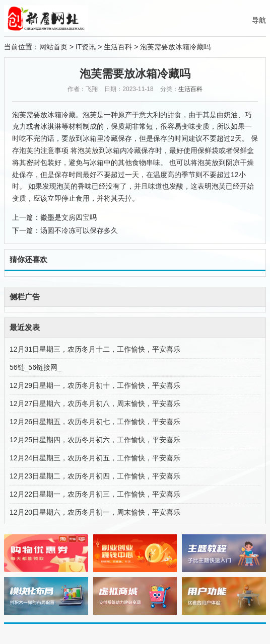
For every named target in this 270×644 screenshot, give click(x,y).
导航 (259, 20)
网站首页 (53, 47)
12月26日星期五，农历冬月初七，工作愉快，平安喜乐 (95, 422)
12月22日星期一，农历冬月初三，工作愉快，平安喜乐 (95, 494)
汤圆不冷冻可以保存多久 (79, 230)
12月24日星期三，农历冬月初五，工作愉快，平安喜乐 (95, 458)
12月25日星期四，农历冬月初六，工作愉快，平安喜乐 (95, 440)
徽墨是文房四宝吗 (69, 217)
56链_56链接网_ (36, 367)
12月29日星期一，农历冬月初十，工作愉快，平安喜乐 (95, 385)
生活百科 (118, 47)
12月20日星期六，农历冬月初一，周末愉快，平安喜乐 (95, 512)
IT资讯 (86, 47)
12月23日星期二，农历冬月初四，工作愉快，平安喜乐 (95, 476)
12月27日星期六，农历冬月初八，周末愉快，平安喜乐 (95, 404)
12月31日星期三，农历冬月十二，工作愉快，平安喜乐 (95, 349)
